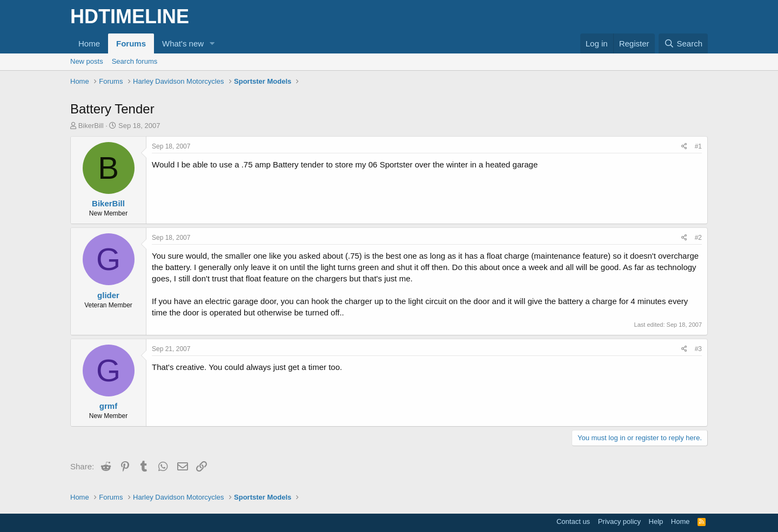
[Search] (683, 43)
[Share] (684, 147)
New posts (87, 61)
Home (89, 43)
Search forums (135, 61)
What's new (183, 43)
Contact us (573, 521)
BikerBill (91, 126)
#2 (698, 238)
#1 (698, 146)
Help (656, 521)
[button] (212, 43)
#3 (698, 349)
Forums (131, 43)
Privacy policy (619, 521)
